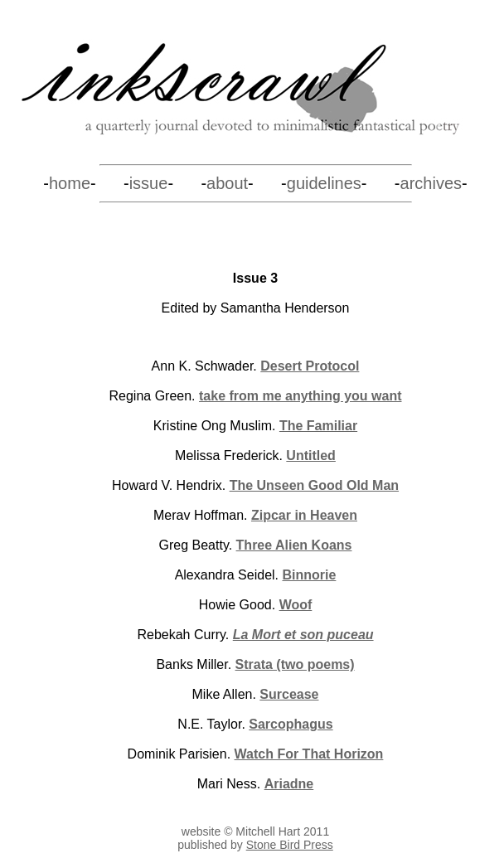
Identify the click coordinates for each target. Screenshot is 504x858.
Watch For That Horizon (309, 754)
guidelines (324, 183)
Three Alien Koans (294, 545)
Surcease (289, 694)
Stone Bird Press (290, 845)
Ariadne (289, 784)
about (227, 183)
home (70, 183)
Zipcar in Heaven (304, 515)
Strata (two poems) (295, 664)
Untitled (311, 456)
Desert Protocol (310, 366)
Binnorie (309, 575)
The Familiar (318, 426)
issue (149, 183)
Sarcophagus (291, 724)
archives (431, 183)
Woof (296, 605)
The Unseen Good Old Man (314, 485)
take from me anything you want (300, 396)
